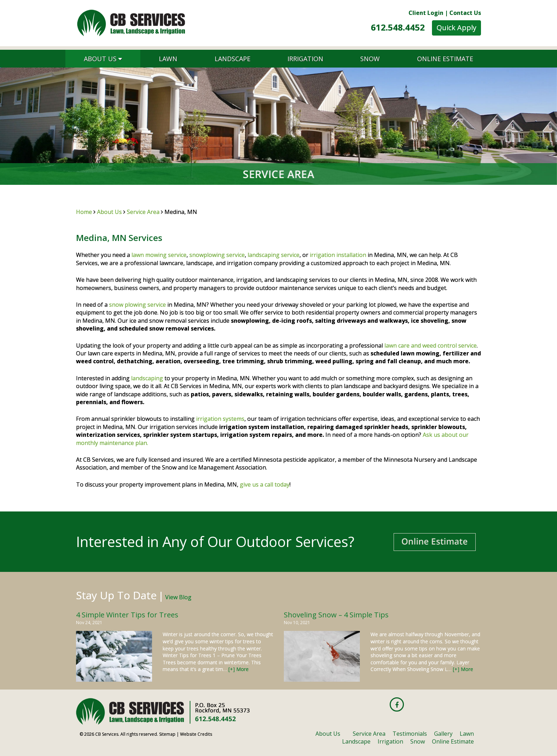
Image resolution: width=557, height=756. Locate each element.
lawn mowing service (159, 255)
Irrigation (305, 59)
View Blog (178, 597)
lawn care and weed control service (431, 345)
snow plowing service (137, 305)
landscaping (147, 378)
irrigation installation (338, 255)
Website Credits (196, 734)
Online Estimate (445, 59)
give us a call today (265, 484)
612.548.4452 (398, 27)
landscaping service (274, 255)
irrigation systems (220, 419)
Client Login (426, 13)
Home (84, 212)
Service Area (143, 212)
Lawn (168, 59)
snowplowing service (217, 255)
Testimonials (410, 734)
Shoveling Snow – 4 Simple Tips (336, 615)
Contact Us (465, 13)
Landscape (232, 59)
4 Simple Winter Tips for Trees (127, 615)
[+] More (239, 669)
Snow (370, 59)
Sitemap (167, 734)
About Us (103, 59)
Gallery (443, 734)
